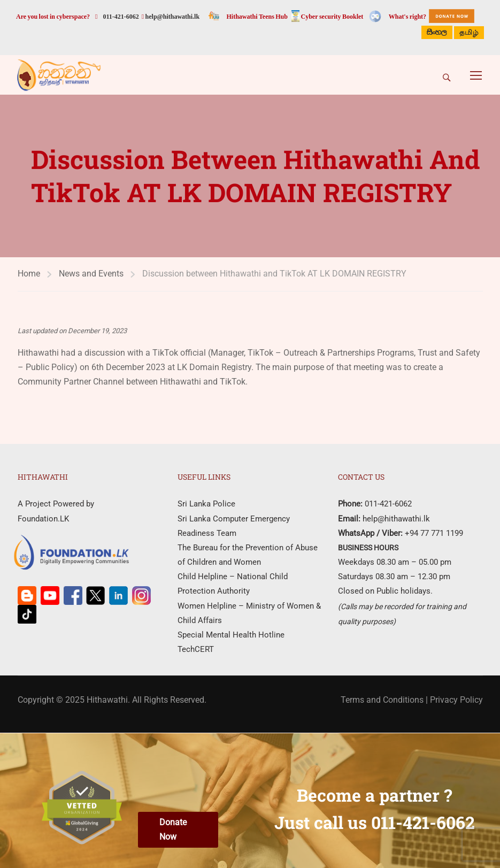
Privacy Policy (456, 700)
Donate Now (173, 829)
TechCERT (196, 649)
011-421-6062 (121, 17)
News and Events (91, 274)
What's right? (407, 17)
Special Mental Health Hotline (231, 635)
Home (29, 274)
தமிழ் (469, 33)
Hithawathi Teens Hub (257, 17)
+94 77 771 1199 (433, 533)
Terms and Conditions (382, 700)
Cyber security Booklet (332, 17)
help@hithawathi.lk (172, 17)
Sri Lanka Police (206, 504)
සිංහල (437, 32)
